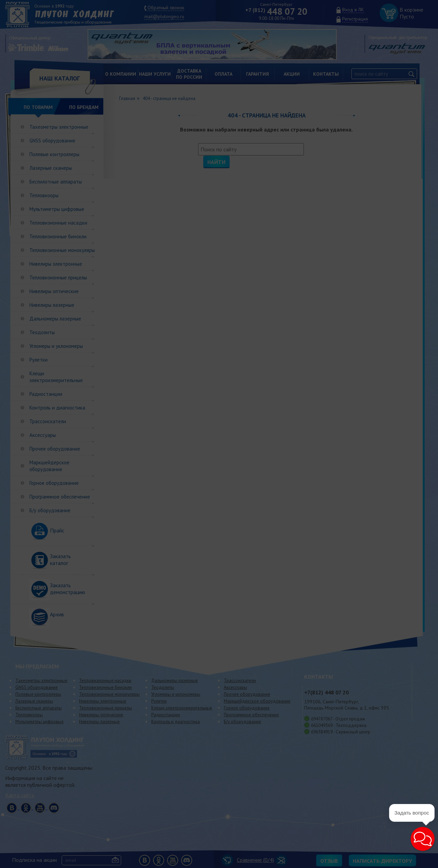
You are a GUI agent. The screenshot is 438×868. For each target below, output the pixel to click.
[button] (423, 839)
